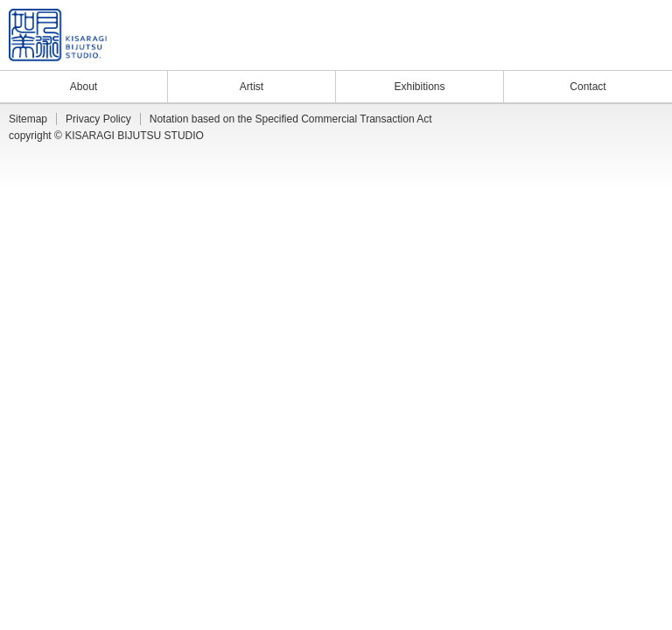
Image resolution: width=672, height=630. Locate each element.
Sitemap (28, 119)
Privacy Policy (98, 119)
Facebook (642, 52)
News (563, 52)
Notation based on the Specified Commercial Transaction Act (291, 119)
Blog (598, 52)
